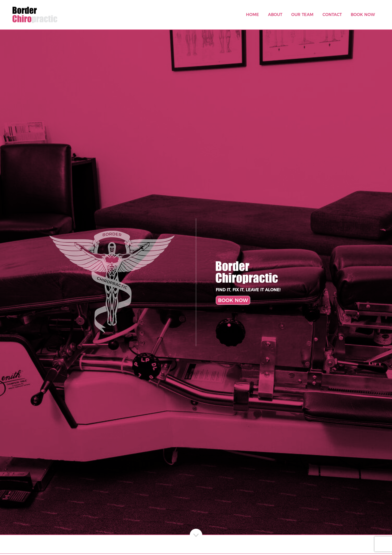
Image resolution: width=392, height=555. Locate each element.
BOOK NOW (233, 300)
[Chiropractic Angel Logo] (112, 282)
